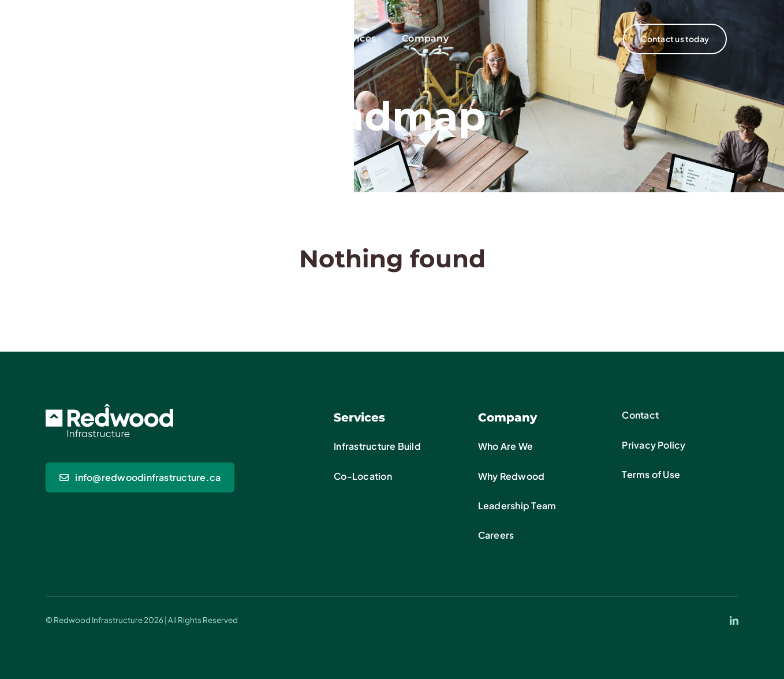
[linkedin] (734, 620)
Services (359, 417)
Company (507, 417)
